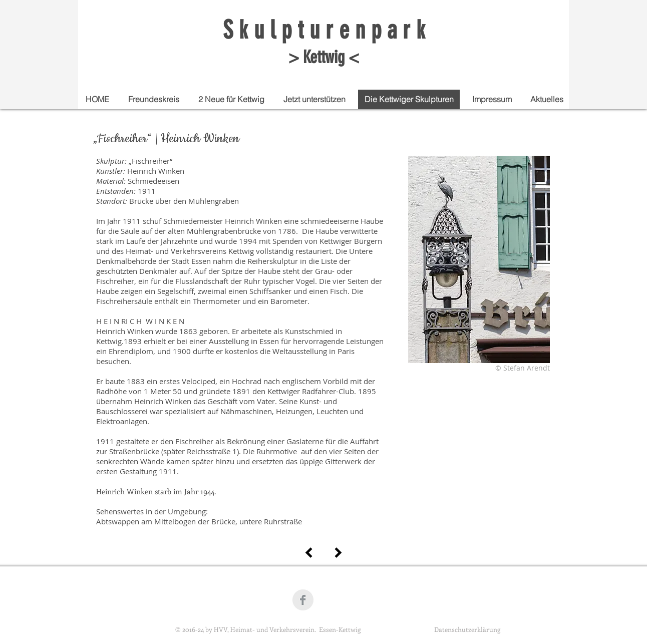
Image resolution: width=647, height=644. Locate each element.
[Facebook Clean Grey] (303, 600)
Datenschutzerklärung (467, 629)
